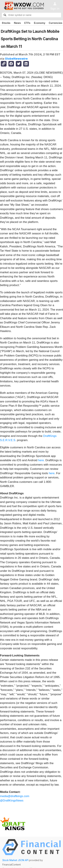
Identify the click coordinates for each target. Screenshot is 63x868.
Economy (40, 23)
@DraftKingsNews (12, 801)
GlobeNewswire (16, 59)
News (17, 23)
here (41, 460)
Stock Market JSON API (15, 860)
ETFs (27, 23)
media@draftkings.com (15, 796)
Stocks (6, 23)
